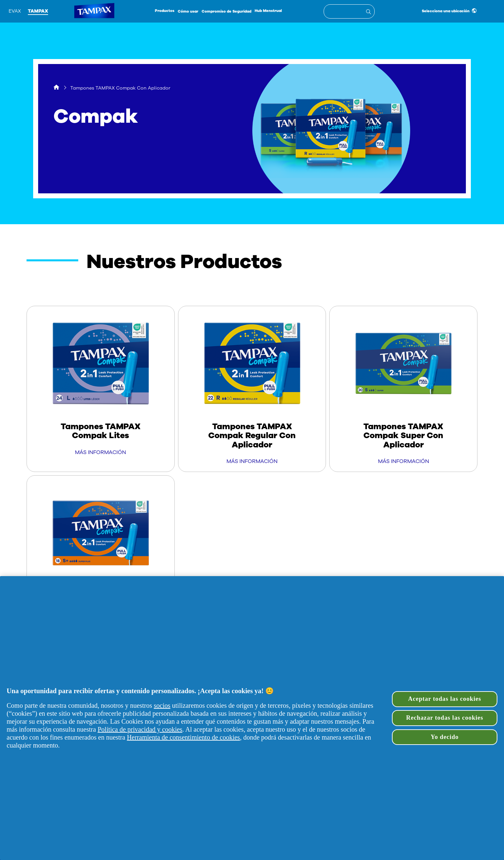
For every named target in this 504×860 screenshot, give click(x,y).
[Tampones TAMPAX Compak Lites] (101, 384)
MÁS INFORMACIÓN (100, 452)
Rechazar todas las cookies (445, 718)
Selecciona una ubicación (449, 11)
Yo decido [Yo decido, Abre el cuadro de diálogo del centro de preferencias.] (445, 737)
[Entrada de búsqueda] (370, 13)
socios (162, 705)
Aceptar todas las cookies (445, 699)
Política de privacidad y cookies (140, 729)
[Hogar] (56, 88)
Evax (15, 11)
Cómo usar (188, 11)
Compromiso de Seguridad (226, 11)
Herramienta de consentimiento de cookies (184, 737)
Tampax (38, 11)
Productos (165, 11)
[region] (252, 718)
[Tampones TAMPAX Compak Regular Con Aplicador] (252, 389)
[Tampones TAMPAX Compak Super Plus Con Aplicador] (101, 558)
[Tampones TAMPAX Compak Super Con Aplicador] (403, 389)
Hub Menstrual (268, 11)
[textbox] (349, 11)
